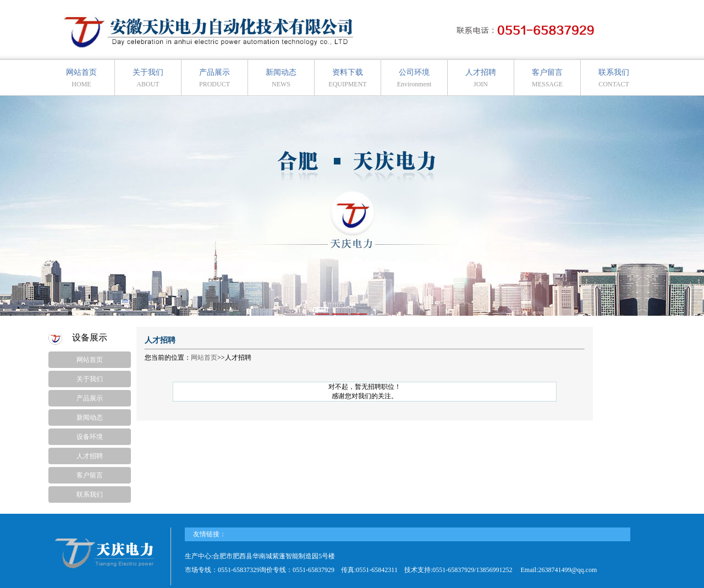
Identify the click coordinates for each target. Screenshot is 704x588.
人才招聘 (481, 78)
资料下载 (347, 78)
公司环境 (414, 78)
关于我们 (148, 78)
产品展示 (215, 78)
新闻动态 (281, 78)
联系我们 (614, 78)
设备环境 (90, 437)
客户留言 (547, 78)
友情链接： (210, 534)
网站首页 (81, 78)
